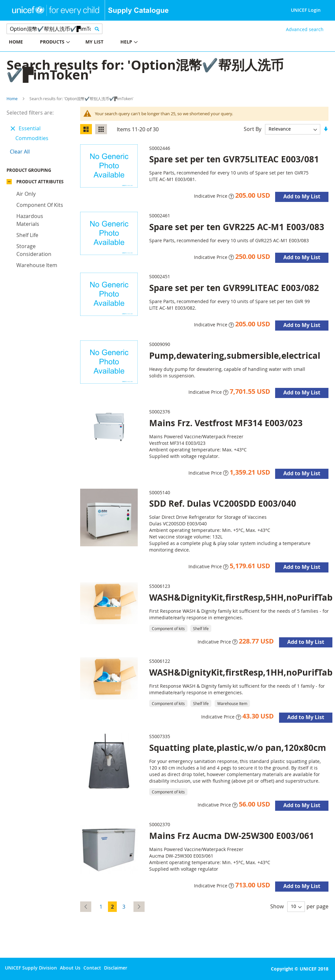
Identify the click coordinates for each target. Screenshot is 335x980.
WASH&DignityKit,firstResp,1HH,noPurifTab (241, 672)
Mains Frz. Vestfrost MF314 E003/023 (226, 423)
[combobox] (54, 29)
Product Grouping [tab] (39, 172)
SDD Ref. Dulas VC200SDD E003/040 (223, 503)
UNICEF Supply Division (31, 968)
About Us (70, 968)
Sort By (253, 129)
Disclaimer (116, 968)
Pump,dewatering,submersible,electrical (235, 355)
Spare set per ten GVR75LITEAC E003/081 (234, 159)
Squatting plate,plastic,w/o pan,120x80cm (238, 748)
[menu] (84, 43)
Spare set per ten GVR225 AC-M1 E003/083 (237, 227)
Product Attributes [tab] (40, 183)
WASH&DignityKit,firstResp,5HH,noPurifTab (241, 597)
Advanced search (305, 29)
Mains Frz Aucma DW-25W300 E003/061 (232, 836)
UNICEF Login (306, 10)
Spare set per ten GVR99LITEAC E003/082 (234, 288)
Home (12, 99)
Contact (92, 968)
